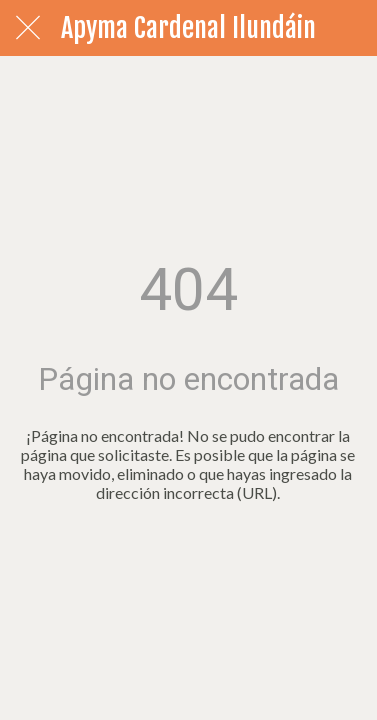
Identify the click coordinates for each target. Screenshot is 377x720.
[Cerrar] (28, 28)
